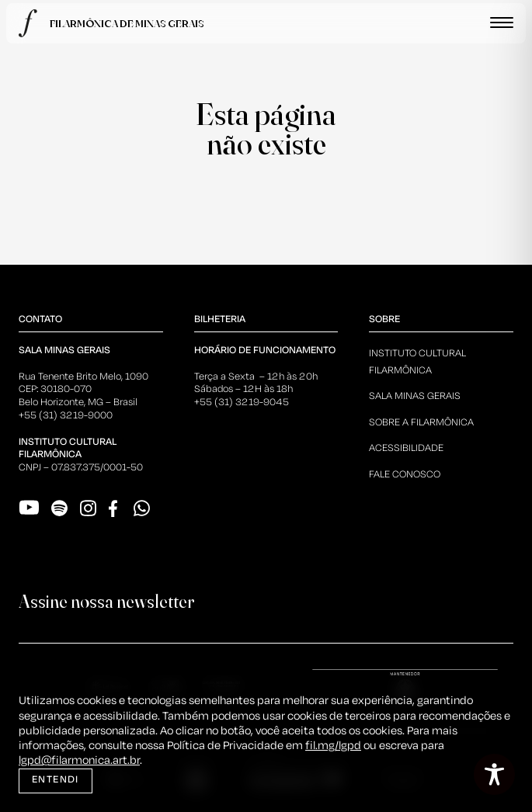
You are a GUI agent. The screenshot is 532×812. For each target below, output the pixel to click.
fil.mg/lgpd (333, 746)
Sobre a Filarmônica (421, 423)
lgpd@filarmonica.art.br (79, 761)
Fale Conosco (405, 475)
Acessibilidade (406, 448)
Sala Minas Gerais (415, 396)
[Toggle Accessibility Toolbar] (494, 774)
